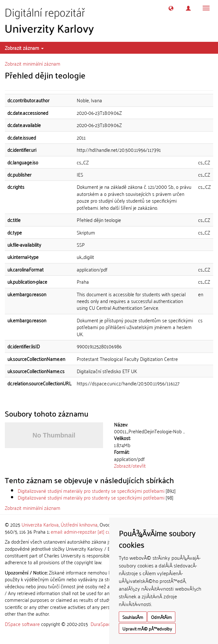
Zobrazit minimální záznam (33, 63)
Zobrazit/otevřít (130, 465)
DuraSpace (102, 624)
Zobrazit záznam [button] (24, 48)
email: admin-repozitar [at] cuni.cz (85, 531)
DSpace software (22, 624)
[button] (171, 8)
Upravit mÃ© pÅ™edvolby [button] (147, 628)
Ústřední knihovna (79, 524)
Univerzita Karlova (40, 524)
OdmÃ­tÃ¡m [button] (161, 617)
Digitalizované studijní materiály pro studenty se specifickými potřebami (91, 491)
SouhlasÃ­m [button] (133, 617)
